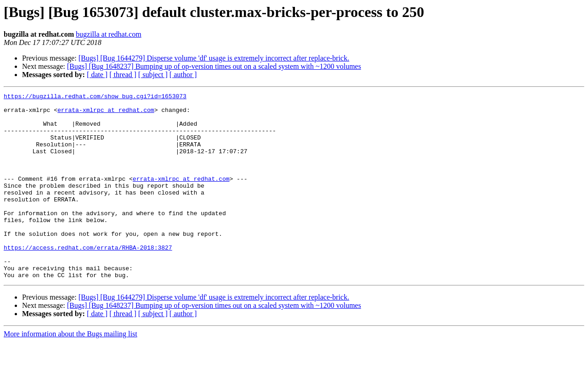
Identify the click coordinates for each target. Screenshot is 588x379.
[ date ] (97, 75)
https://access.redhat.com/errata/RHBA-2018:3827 (88, 279)
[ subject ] (153, 75)
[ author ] (183, 75)
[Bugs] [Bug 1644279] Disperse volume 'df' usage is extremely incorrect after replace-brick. (214, 58)
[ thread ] (123, 75)
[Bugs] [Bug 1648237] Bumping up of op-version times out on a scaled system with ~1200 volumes (214, 66)
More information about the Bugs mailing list (71, 371)
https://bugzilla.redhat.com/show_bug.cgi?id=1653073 (95, 97)
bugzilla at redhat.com (109, 34)
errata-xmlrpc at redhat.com (106, 114)
